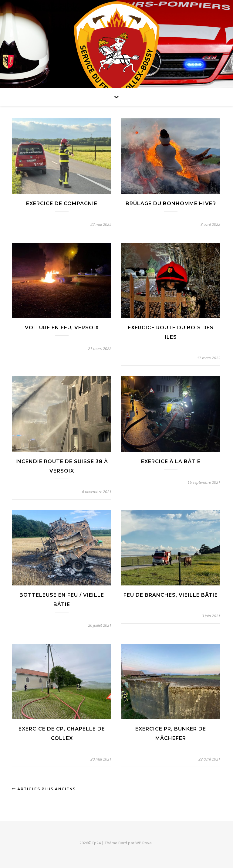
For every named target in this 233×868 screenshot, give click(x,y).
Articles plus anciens (44, 789)
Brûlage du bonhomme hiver (171, 203)
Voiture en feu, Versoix (62, 328)
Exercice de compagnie (62, 203)
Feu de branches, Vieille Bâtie (171, 595)
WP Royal (144, 843)
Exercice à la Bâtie (171, 461)
